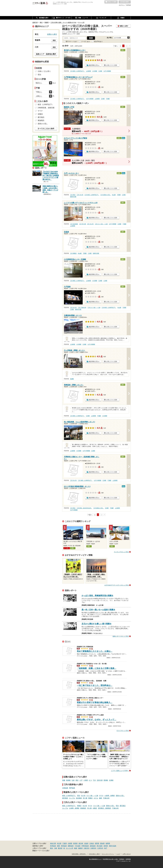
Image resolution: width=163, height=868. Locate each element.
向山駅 (114, 195)
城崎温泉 (71, 846)
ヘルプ (118, 854)
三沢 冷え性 (80, 195)
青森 (64, 780)
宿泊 (79, 796)
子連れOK (106, 798)
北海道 (92, 843)
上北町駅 (88, 71)
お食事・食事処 (110, 796)
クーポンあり (86, 41)
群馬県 (75, 843)
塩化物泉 (79, 798)
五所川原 (100, 780)
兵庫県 (70, 843)
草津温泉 (53, 846)
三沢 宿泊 (73, 195)
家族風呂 (83, 808)
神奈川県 (53, 843)
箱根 (58, 846)
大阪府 (86, 843)
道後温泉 (93, 846)
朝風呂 (90, 798)
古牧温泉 (65, 788)
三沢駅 (124, 195)
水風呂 (95, 808)
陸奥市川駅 (73, 197)
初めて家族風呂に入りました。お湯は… (95, 651)
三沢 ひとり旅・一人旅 (101, 224)
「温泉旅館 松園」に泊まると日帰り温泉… (97, 668)
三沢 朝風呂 (73, 253)
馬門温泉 (72, 788)
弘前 (73, 780)
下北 (94, 780)
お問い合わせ (127, 854)
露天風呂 (65, 798)
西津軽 (106, 780)
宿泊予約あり (98, 41)
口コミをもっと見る (123, 731)
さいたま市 (70, 848)
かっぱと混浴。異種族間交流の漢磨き (98, 596)
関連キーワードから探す (41, 851)
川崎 (56, 848)
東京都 (81, 843)
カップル (72, 798)
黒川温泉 (100, 846)
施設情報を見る (94, 65)
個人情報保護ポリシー (95, 859)
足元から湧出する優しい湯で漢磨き (97, 624)
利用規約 (122, 859)
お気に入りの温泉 (111, 2)
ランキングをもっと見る (121, 552)
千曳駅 (108, 99)
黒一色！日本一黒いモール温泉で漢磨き (98, 610)
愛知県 (102, 843)
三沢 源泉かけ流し (105, 195)
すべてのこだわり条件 (46, 129)
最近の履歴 (125, 2)
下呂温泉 (78, 846)
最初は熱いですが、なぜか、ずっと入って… (97, 720)
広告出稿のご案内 (94, 854)
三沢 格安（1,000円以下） (77, 71)
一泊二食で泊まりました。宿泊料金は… (95, 685)
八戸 (81, 780)
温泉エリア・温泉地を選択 (46, 54)
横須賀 (60, 848)
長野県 (97, 843)
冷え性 (83, 796)
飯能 (76, 848)
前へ (116, 46)
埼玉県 (59, 843)
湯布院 (106, 846)
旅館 (101, 798)
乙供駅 (100, 71)
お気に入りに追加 (112, 65)
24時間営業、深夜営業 (46, 108)
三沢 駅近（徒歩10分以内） (84, 508)
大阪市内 (86, 848)
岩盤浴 (40, 114)
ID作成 (128, 5)
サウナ (101, 796)
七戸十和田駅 (107, 71)
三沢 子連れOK (82, 308)
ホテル (96, 798)
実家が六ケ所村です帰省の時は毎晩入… (95, 702)
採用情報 (128, 859)
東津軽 (68, 780)
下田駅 (119, 195)
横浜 (52, 848)
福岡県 (108, 843)
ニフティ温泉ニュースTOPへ (120, 771)
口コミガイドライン (108, 854)
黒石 (77, 780)
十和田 (86, 780)
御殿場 (80, 848)
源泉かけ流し (120, 796)
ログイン (122, 5)
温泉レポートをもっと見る (121, 636)
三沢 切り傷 (82, 224)
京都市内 (93, 848)
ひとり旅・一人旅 (92, 796)
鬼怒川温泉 (113, 846)
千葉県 (65, 843)
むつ (90, 780)
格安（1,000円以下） (69, 796)
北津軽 (111, 780)
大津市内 (100, 848)
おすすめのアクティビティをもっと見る (117, 585)
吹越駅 (72, 379)
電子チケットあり (72, 41)
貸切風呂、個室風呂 (105, 808)
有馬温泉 (64, 846)
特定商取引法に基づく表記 (110, 859)
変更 (54, 40)
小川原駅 (95, 71)
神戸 (106, 848)
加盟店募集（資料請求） (79, 854)
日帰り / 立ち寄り (44, 71)
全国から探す (52, 34)
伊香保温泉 (85, 846)
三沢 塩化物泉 (74, 224)
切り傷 (85, 798)
